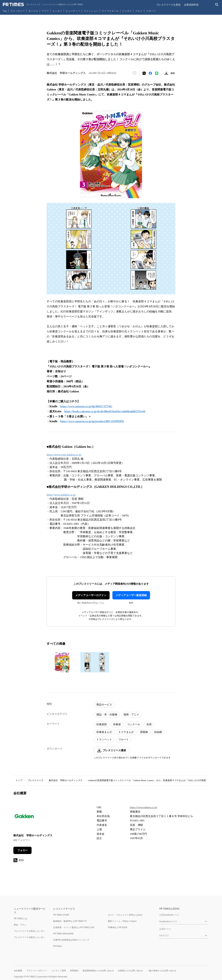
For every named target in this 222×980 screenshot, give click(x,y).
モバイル (33, 11)
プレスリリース (35, 780)
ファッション (91, 11)
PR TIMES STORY (61, 915)
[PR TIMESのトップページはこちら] (43, 5)
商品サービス (104, 705)
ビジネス (127, 11)
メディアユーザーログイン (91, 595)
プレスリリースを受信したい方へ (29, 931)
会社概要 (18, 971)
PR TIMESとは (21, 918)
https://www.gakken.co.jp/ (61, 495)
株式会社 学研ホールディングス (66, 780)
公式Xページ (165, 929)
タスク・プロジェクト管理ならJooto (125, 915)
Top (5, 11)
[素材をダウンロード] (166, 73)
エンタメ (57, 11)
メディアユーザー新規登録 (131, 595)
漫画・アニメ (131, 714)
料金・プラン (20, 925)
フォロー (23, 850)
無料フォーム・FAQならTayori (122, 921)
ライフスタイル (110, 11)
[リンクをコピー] (173, 73)
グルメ (139, 11)
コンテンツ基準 (59, 971)
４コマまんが (126, 732)
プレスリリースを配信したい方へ (29, 937)
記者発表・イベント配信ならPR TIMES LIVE (74, 927)
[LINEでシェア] (157, 73)
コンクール (134, 724)
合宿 (149, 724)
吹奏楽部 (102, 724)
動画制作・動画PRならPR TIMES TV (70, 921)
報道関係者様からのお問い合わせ (98, 971)
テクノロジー (18, 11)
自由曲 (158, 732)
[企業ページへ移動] (24, 817)
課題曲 (144, 732)
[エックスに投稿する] (144, 73)
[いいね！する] (134, 73)
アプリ (45, 11)
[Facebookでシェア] (150, 73)
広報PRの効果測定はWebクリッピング (71, 940)
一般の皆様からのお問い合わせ (162, 971)
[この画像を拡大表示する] (62, 662)
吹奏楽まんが (104, 732)
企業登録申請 (191, 5)
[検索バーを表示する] (217, 5)
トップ (19, 780)
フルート (123, 739)
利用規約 (74, 971)
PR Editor (58, 946)
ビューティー (73, 11)
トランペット (104, 739)
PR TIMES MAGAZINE (63, 934)
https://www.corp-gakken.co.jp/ (64, 455)
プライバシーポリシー (37, 971)
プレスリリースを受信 (168, 5)
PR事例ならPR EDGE (118, 927)
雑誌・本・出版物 (107, 714)
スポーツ (151, 11)
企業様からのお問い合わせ (130, 971)
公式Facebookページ (169, 915)
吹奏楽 (117, 724)
